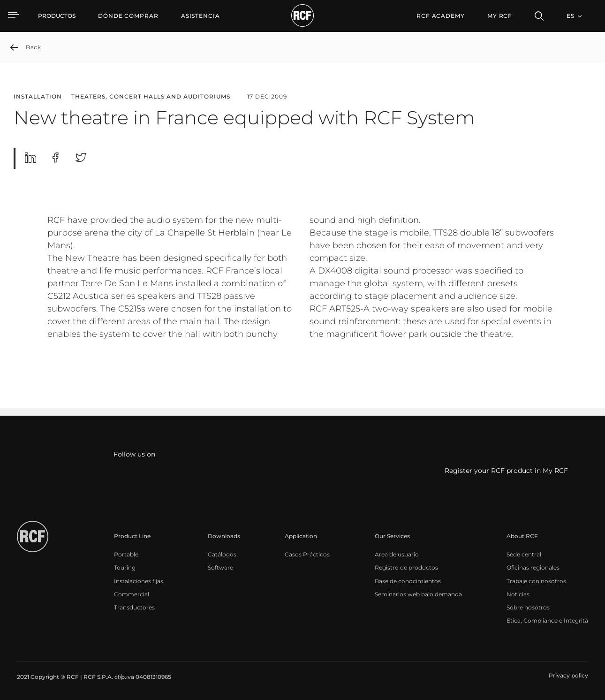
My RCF (500, 16)
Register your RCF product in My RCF (506, 471)
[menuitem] (128, 16)
